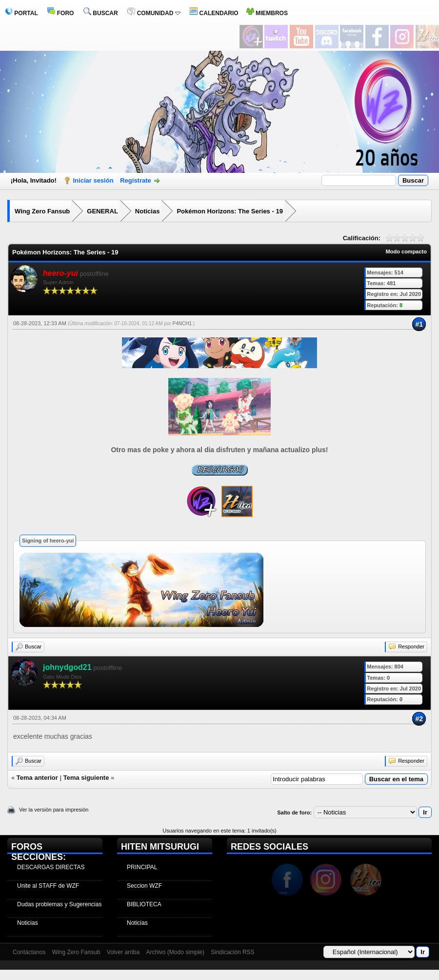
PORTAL (21, 13)
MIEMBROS (267, 13)
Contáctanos (29, 952)
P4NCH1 (182, 323)
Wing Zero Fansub (42, 211)
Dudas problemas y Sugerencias (59, 904)
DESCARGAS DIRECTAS (51, 867)
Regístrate (136, 180)
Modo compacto (406, 251)
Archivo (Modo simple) (175, 952)
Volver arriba (123, 952)
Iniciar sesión (93, 180)
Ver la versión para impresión (54, 810)
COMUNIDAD (154, 13)
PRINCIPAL (142, 867)
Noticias (148, 211)
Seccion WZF (144, 886)
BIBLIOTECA (144, 904)
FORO (60, 13)
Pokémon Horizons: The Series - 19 (229, 211)
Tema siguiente (86, 778)
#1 (419, 324)
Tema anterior (37, 778)
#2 (419, 719)
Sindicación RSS (232, 952)
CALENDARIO (214, 13)
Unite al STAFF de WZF (48, 886)
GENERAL (102, 211)
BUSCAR (101, 13)
